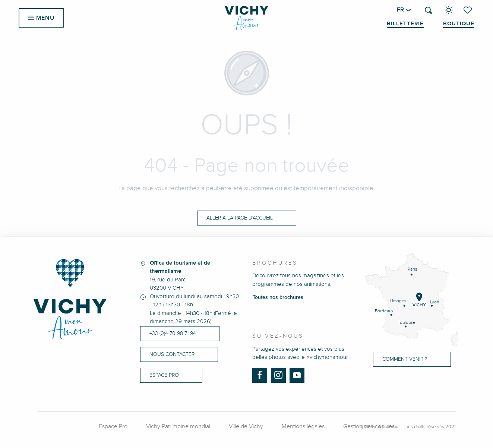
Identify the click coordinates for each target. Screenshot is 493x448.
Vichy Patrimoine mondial (178, 427)
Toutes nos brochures (278, 297)
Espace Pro (113, 427)
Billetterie (405, 24)
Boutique (459, 24)
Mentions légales (303, 427)
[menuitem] (246, 18)
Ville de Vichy (246, 427)
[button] (428, 10)
